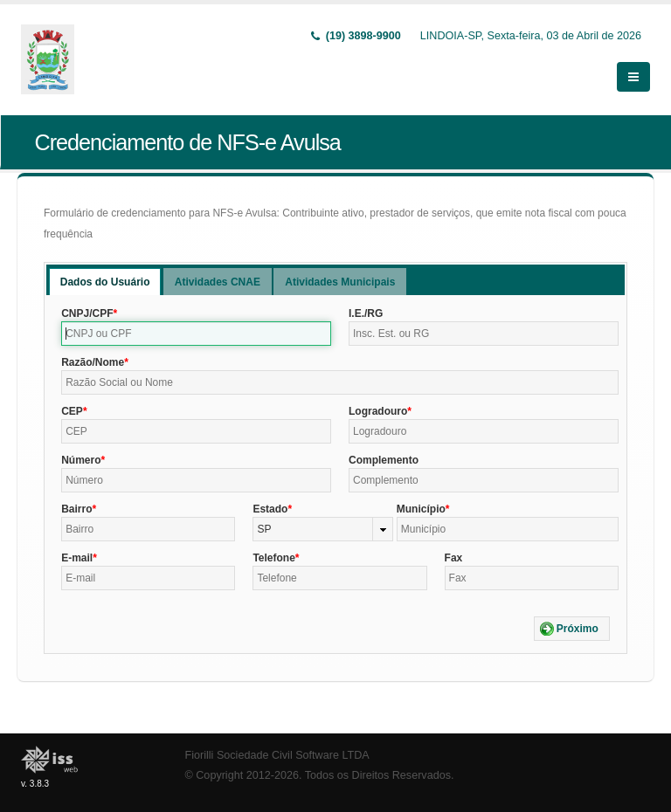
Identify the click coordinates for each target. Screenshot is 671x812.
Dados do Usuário (105, 282)
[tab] (105, 282)
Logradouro (378, 411)
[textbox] (196, 334)
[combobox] (322, 529)
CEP (72, 411)
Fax (454, 558)
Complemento (384, 460)
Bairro (76, 509)
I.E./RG (366, 313)
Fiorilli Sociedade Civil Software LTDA (277, 755)
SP (264, 529)
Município (421, 509)
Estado (270, 509)
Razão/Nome (93, 362)
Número (81, 460)
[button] (572, 629)
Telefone (273, 558)
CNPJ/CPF (87, 313)
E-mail (77, 558)
